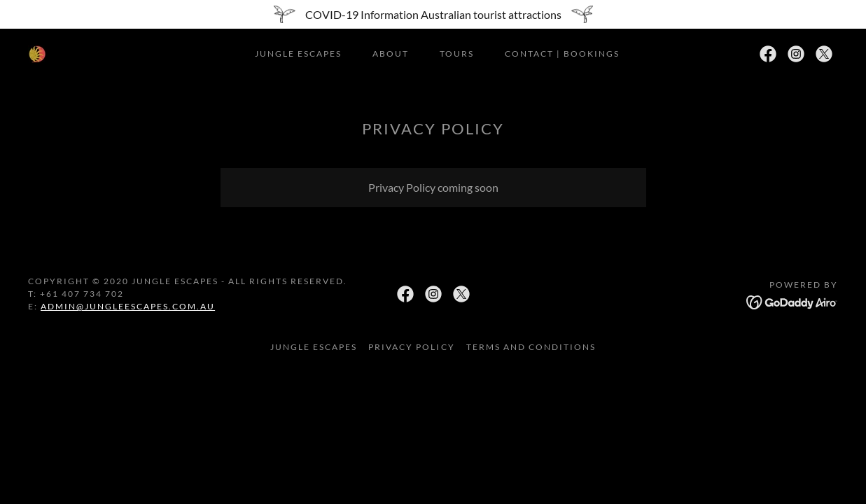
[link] (37, 53)
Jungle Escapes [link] (298, 54)
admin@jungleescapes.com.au (128, 306)
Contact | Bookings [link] (562, 54)
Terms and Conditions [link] (531, 347)
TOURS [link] (457, 54)
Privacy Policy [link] (411, 347)
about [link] (391, 54)
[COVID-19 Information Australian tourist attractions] (433, 14)
